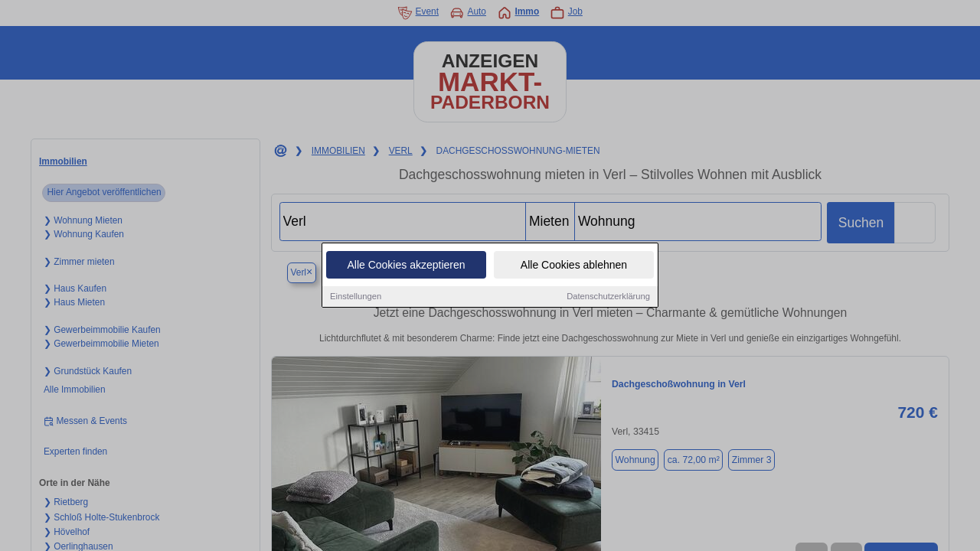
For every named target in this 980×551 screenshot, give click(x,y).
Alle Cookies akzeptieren (406, 265)
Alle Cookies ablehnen (574, 265)
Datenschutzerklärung (608, 296)
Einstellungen (356, 296)
